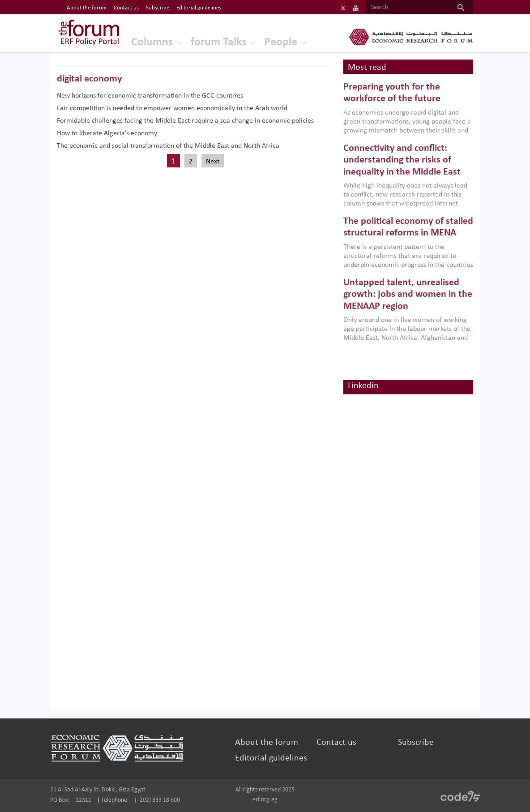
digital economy (89, 79)
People (281, 42)
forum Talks (218, 42)
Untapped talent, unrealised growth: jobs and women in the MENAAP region (408, 295)
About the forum (267, 743)
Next (213, 162)
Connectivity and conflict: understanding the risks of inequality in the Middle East (402, 160)
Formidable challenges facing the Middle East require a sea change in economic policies (185, 121)
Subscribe (416, 743)
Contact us (336, 743)
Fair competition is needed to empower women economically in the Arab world (172, 108)
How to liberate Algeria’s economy (107, 133)
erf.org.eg (265, 800)
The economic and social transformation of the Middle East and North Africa (168, 146)
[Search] (407, 8)
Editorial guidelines (271, 758)
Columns (152, 42)
